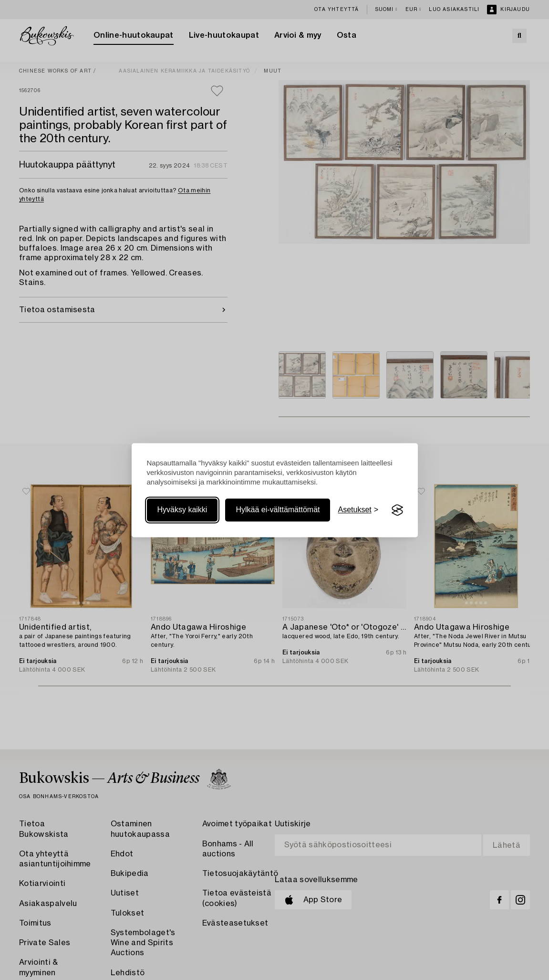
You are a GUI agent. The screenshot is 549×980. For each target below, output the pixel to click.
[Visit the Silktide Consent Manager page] (397, 510)
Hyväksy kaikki (182, 510)
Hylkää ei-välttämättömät (278, 510)
